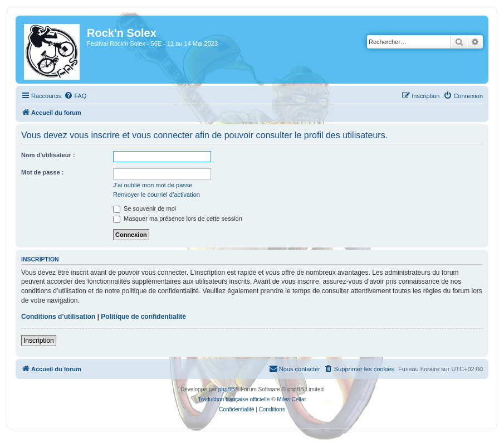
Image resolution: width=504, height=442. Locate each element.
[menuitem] (75, 96)
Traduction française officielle (234, 399)
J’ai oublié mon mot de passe (153, 185)
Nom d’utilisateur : (48, 155)
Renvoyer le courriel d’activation (156, 195)
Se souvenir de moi (145, 208)
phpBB (227, 389)
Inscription (39, 341)
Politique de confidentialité (143, 317)
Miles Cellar (291, 399)
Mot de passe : (42, 172)
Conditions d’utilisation (58, 317)
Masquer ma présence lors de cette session (178, 218)
